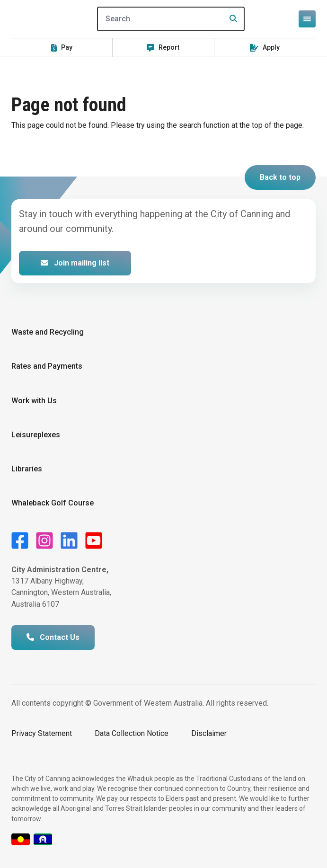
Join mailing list (75, 263)
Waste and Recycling (48, 332)
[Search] (171, 19)
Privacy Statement (42, 733)
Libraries (27, 469)
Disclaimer (209, 733)
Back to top (280, 177)
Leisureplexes (36, 435)
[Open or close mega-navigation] (307, 19)
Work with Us (34, 401)
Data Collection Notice (132, 733)
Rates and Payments (47, 366)
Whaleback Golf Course (53, 503)
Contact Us (53, 637)
